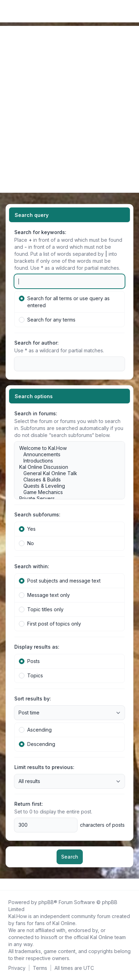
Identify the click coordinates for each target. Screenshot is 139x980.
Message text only (44, 595)
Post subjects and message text (60, 581)
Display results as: (37, 647)
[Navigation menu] (13, 181)
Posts (29, 661)
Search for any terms (47, 320)
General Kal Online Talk (66, 473)
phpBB (46, 902)
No (26, 543)
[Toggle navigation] (131, 11)
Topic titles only (41, 609)
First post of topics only (50, 624)
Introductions (66, 461)
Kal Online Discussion (66, 467)
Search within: (32, 566)
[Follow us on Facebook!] (7, 884)
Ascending (35, 730)
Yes (27, 529)
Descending (37, 744)
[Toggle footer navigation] (131, 884)
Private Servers (66, 499)
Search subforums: (37, 514)
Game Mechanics (66, 492)
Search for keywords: (40, 232)
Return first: (29, 804)
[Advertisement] (69, 96)
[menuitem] (122, 11)
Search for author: (36, 343)
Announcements (66, 454)
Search (70, 857)
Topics (31, 675)
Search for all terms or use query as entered (64, 302)
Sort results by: (33, 699)
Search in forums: (36, 413)
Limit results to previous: (44, 767)
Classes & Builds (66, 480)
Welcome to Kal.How (66, 448)
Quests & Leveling (66, 486)
